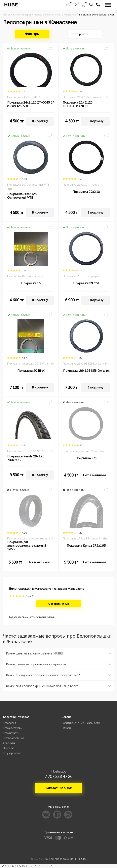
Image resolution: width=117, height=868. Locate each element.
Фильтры (32, 34)
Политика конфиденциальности (81, 723)
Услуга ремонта (12, 753)
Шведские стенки (13, 738)
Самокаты (9, 743)
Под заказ (8, 748)
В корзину (40, 121)
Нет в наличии (94, 475)
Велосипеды (10, 723)
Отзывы (66, 728)
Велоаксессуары (13, 728)
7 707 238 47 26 (59, 777)
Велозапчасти (11, 733)
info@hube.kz (59, 772)
